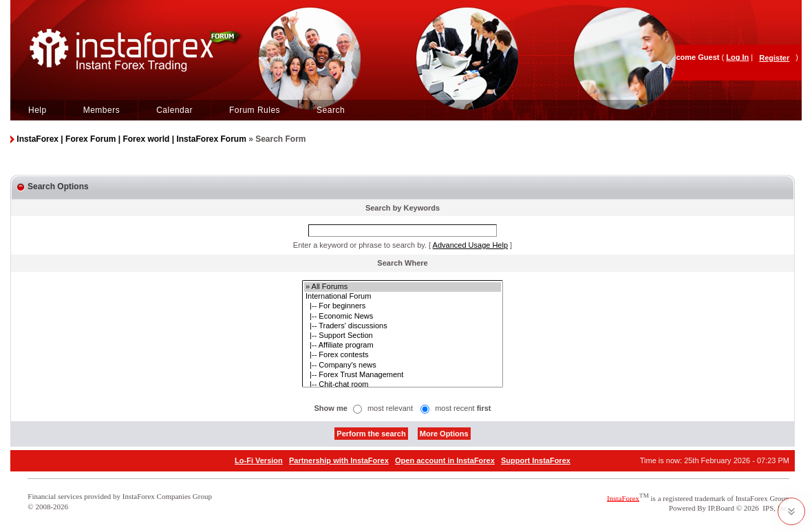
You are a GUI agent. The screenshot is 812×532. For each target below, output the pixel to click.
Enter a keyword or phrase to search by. (360, 245)
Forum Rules (255, 110)
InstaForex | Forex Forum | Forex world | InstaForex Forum (131, 139)
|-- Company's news (403, 365)
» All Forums (403, 287)
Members (102, 110)
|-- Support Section (403, 336)
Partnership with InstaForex (339, 460)
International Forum (403, 297)
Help (38, 110)
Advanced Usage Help (470, 245)
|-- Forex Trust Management (403, 375)
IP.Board (721, 508)
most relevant (390, 408)
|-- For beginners (403, 306)
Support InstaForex (536, 460)
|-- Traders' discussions (403, 326)
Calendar (174, 110)
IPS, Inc (774, 508)
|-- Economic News (403, 317)
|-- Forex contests (403, 355)
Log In (737, 57)
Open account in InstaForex (445, 460)
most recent (463, 408)
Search (331, 110)
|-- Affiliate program (403, 345)
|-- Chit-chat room (403, 385)
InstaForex (623, 498)
